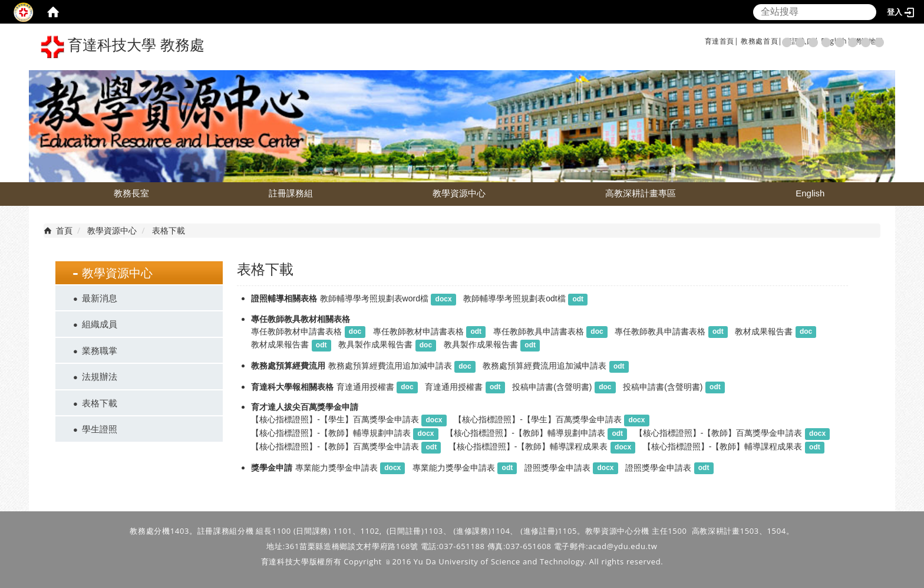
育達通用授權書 (365, 387)
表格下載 (100, 403)
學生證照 (100, 429)
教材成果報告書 (764, 331)
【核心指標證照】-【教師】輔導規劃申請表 (331, 433)
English (810, 193)
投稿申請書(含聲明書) (552, 387)
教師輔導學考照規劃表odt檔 (514, 298)
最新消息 (100, 298)
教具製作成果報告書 (375, 344)
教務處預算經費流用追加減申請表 (390, 366)
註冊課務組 (291, 193)
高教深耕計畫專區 (641, 193)
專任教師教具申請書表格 (539, 331)
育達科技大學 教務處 (123, 47)
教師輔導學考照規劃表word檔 (374, 298)
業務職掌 (100, 350)
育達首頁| (722, 41)
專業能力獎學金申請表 (336, 468)
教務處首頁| (761, 41)
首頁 (64, 230)
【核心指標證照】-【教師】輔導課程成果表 (528, 446)
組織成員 (100, 324)
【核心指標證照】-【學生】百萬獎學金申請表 (335, 419)
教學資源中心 (459, 193)
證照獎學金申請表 (557, 468)
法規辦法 (100, 376)
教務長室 (131, 193)
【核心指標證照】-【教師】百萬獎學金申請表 (719, 433)
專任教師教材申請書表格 (296, 331)
